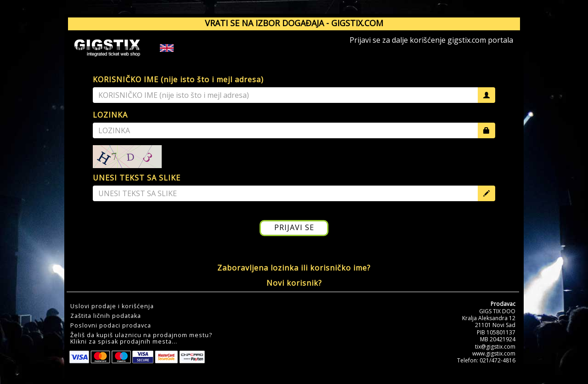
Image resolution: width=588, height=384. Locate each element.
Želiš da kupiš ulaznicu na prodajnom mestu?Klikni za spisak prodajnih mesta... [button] (141, 339)
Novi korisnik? (294, 283)
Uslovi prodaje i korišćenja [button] (112, 306)
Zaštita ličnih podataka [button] (106, 316)
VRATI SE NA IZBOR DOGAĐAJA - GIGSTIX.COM (294, 23)
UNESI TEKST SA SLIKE (137, 178)
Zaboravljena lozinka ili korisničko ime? (294, 268)
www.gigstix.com (494, 353)
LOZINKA (110, 115)
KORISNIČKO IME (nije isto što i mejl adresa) (178, 79)
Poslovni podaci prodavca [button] (111, 326)
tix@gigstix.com (495, 347)
